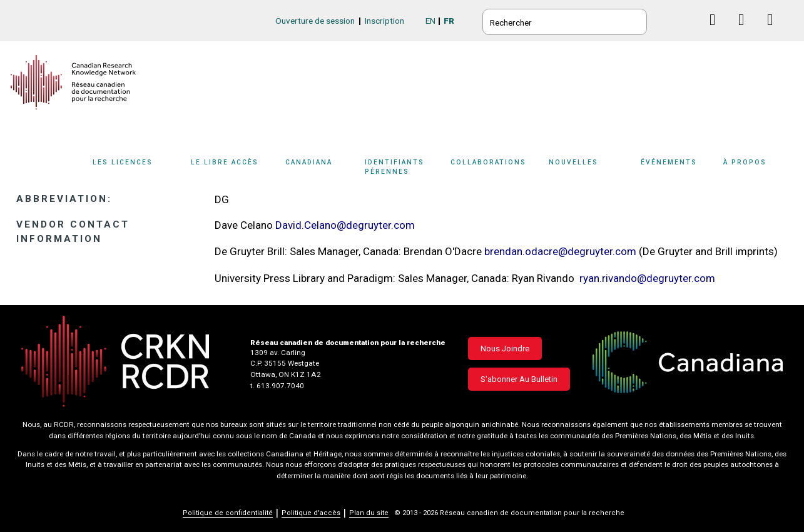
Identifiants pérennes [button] (394, 167)
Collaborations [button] (488, 162)
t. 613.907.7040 (277, 386)
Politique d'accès (311, 513)
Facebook (717, 32)
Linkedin (746, 32)
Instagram (775, 32)
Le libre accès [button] (225, 162)
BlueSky (689, 20)
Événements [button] (669, 162)
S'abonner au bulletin (519, 379)
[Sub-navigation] (130, 171)
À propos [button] (745, 162)
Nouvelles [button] (573, 162)
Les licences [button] (123, 162)
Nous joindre (505, 349)
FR (449, 21)
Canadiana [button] (309, 162)
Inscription (384, 21)
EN (430, 21)
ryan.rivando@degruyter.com (647, 278)
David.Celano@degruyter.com (345, 225)
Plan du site (369, 513)
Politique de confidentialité (228, 513)
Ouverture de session (315, 21)
